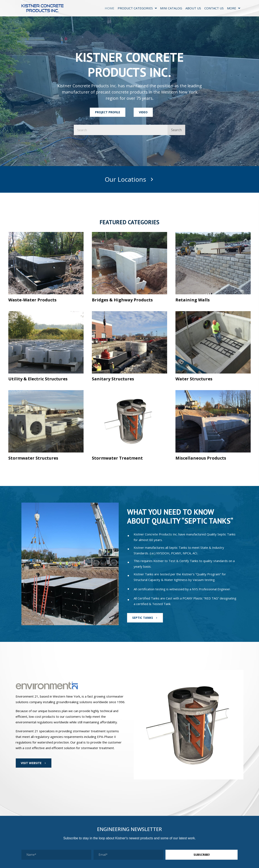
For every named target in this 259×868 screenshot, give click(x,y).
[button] (108, 112)
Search (176, 130)
